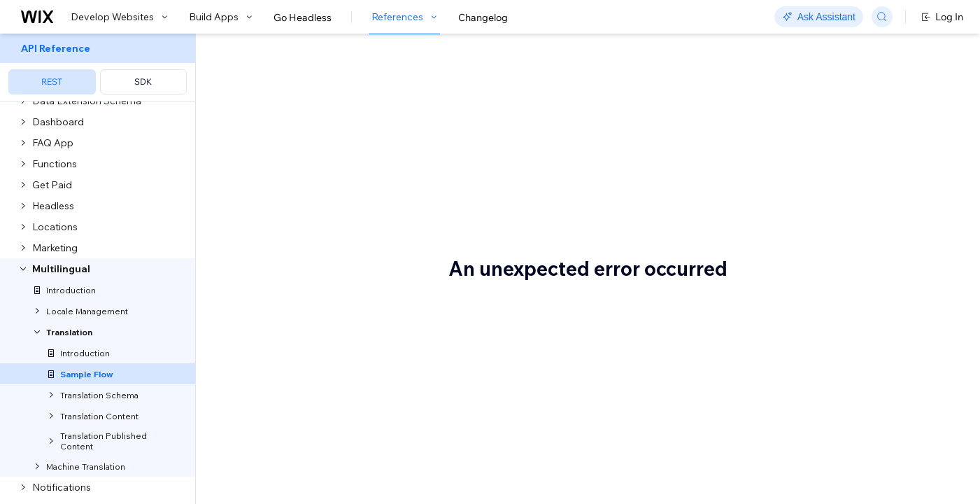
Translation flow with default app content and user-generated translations (857, 124)
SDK (143, 82)
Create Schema (313, 368)
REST (52, 82)
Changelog (483, 17)
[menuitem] (98, 68)
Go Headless (303, 17)
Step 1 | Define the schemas (312, 345)
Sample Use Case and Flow (374, 82)
